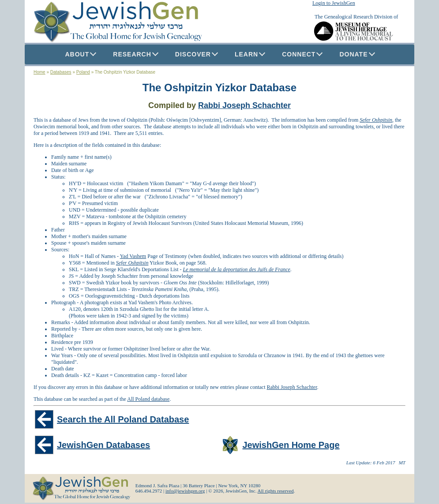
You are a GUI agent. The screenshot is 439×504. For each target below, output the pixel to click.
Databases (61, 72)
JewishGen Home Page (291, 445)
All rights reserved (276, 491)
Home (39, 72)
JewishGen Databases (103, 445)
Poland (83, 72)
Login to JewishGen (334, 3)
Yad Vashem (133, 256)
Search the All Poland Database (123, 419)
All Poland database (148, 399)
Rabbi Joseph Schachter (244, 105)
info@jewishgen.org (185, 491)
